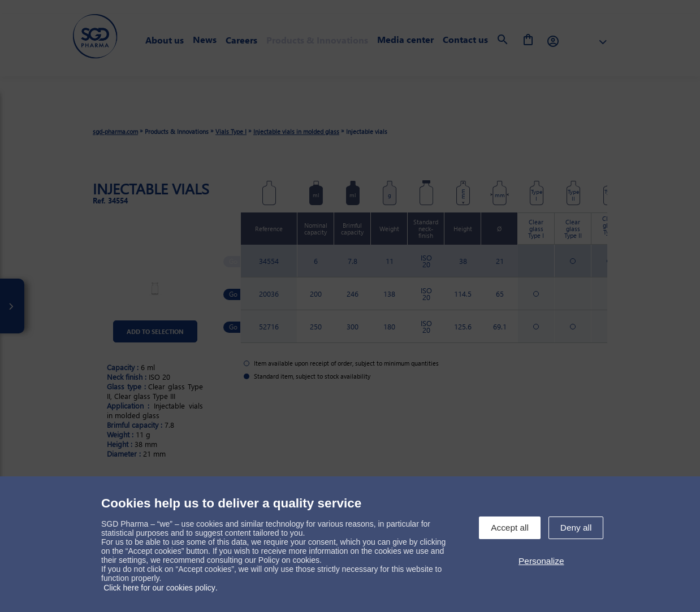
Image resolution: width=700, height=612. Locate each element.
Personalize (541, 561)
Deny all (576, 528)
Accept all (510, 528)
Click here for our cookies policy (159, 588)
